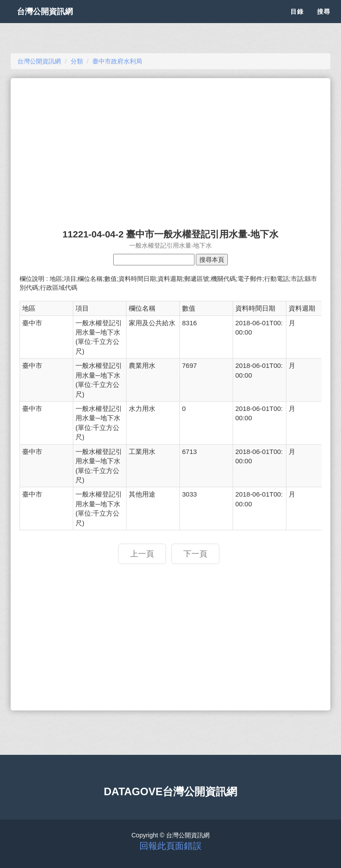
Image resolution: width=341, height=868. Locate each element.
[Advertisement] (170, 149)
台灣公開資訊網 (54, 22)
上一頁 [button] (142, 554)
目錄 (297, 22)
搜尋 (324, 22)
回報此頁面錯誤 (170, 846)
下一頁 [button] (195, 554)
